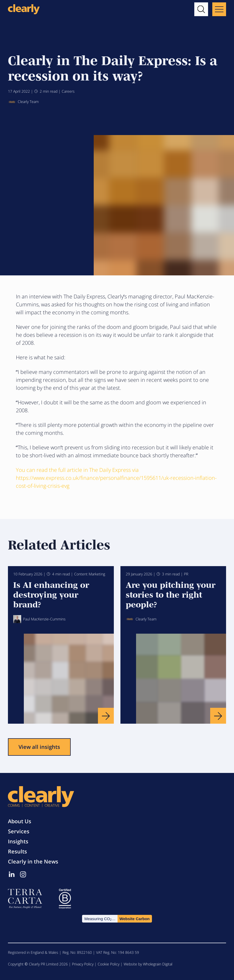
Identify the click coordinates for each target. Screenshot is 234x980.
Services (19, 831)
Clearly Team (23, 102)
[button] (201, 9)
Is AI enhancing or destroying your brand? (51, 594)
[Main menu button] (219, 9)
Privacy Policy (83, 964)
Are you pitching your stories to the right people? (171, 594)
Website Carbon (134, 919)
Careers (68, 91)
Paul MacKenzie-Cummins (39, 619)
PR (186, 574)
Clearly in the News (33, 862)
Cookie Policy (109, 964)
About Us (20, 821)
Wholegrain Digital (158, 964)
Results (17, 851)
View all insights (39, 747)
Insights (18, 841)
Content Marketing (90, 574)
